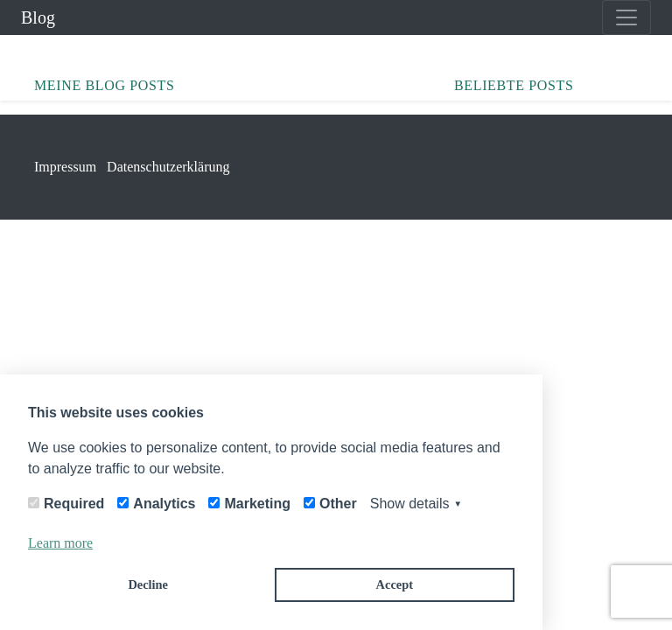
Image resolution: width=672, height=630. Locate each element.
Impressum (65, 167)
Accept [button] (395, 584)
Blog (38, 17)
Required (74, 504)
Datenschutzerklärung (168, 167)
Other (338, 504)
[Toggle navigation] (626, 17)
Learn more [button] (60, 543)
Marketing (257, 504)
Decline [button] (148, 584)
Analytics (164, 504)
